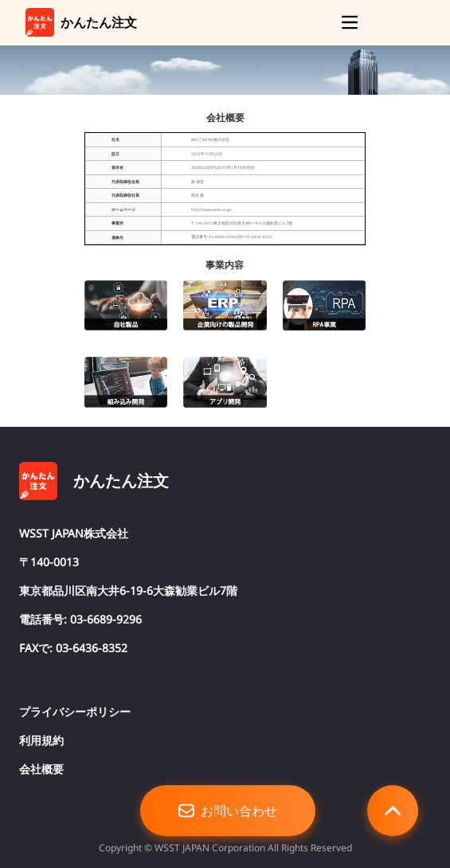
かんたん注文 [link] (99, 22)
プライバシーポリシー (75, 712)
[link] (40, 22)
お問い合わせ (228, 811)
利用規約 (41, 740)
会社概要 (41, 769)
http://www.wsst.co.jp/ (211, 209)
